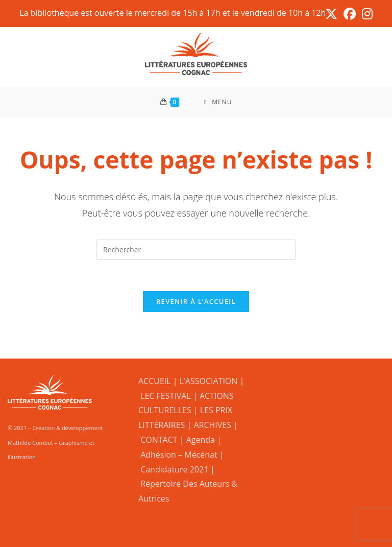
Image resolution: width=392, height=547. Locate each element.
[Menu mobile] (218, 102)
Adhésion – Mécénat (179, 455)
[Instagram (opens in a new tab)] (366, 14)
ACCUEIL (155, 381)
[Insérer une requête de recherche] (196, 250)
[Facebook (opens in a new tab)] (350, 14)
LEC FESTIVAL (166, 396)
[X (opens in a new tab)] (331, 14)
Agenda (201, 440)
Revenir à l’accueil (196, 301)
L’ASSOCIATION (209, 381)
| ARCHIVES (210, 425)
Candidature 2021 (174, 469)
